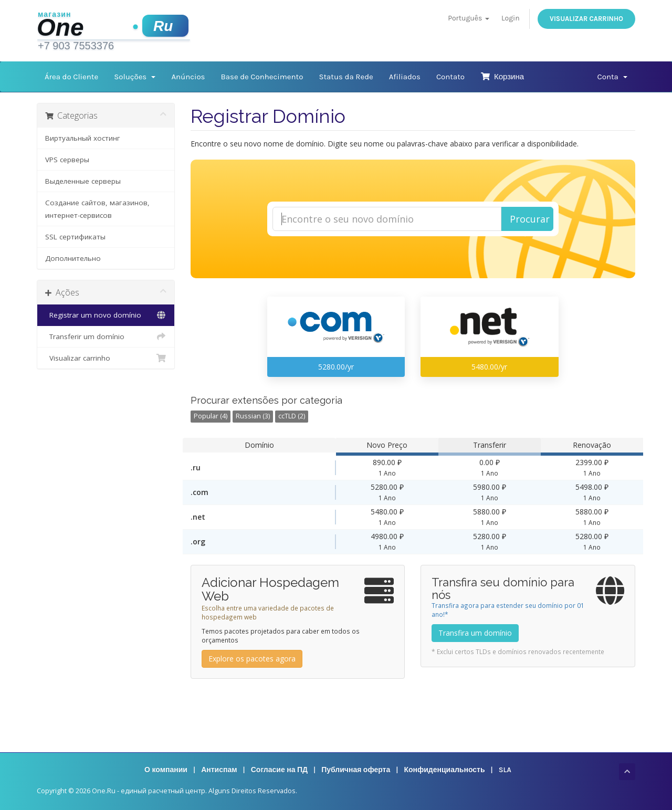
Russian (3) (253, 416)
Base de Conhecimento (262, 77)
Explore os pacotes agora (252, 659)
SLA (505, 770)
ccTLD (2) (292, 416)
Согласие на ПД (279, 770)
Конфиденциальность (444, 770)
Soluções (135, 77)
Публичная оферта (356, 770)
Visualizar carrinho (586, 19)
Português (468, 18)
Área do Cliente (71, 77)
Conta (612, 77)
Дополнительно (73, 258)
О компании (166, 770)
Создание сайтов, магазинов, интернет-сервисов (97, 209)
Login (511, 18)
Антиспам (219, 770)
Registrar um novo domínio (106, 315)
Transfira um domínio (475, 633)
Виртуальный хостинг (83, 138)
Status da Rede (346, 77)
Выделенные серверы (83, 181)
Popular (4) (211, 416)
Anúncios (188, 77)
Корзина (502, 77)
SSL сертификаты (75, 237)
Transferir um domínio (106, 336)
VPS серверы (67, 160)
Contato (450, 77)
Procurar (530, 219)
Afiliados (405, 77)
